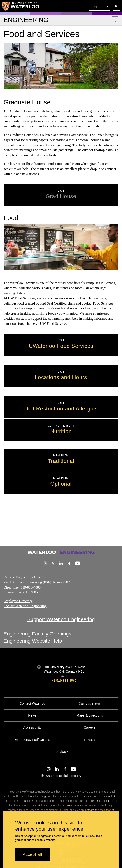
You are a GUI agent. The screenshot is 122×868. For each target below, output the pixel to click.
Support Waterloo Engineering (61, 619)
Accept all (33, 854)
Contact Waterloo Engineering (25, 606)
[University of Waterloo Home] (21, 6)
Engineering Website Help (33, 641)
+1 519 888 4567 (64, 681)
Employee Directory (18, 601)
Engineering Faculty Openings (37, 634)
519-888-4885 (31, 587)
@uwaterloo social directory (61, 776)
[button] (100, 6)
